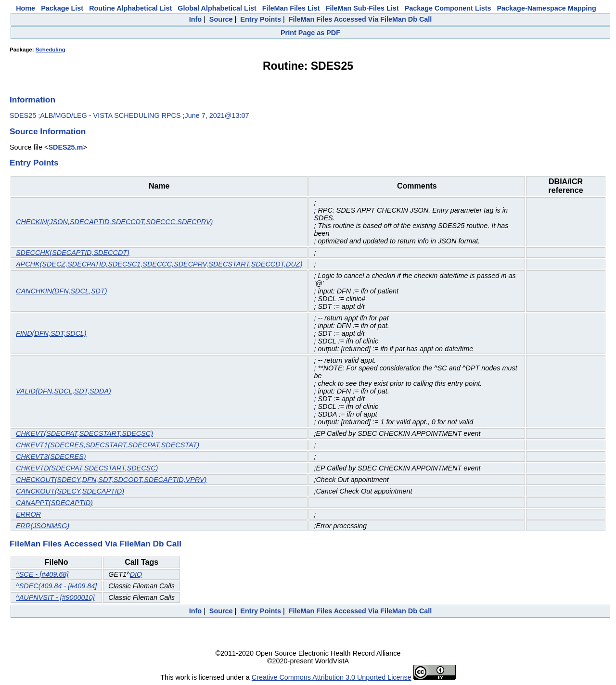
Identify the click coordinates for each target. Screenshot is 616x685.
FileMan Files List (291, 8)
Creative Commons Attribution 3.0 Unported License (332, 677)
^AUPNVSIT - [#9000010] (55, 597)
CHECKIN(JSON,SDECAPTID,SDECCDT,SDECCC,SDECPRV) (114, 222)
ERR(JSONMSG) (43, 526)
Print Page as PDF (310, 33)
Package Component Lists (448, 8)
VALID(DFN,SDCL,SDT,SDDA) (64, 391)
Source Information (48, 131)
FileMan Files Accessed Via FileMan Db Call (360, 19)
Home (26, 8)
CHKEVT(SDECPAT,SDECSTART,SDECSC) (84, 433)
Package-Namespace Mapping (547, 8)
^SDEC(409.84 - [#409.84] (56, 586)
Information (32, 100)
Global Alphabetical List (217, 8)
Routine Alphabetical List (130, 8)
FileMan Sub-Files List (362, 8)
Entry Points (261, 19)
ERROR (28, 514)
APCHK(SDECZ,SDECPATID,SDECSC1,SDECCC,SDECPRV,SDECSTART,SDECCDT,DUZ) (159, 264)
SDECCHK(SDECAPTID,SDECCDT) (73, 253)
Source (221, 19)
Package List (62, 8)
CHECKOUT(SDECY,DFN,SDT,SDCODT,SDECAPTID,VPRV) (111, 480)
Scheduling (51, 50)
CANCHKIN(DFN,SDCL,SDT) (61, 291)
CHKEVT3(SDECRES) (51, 457)
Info (195, 19)
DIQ (136, 574)
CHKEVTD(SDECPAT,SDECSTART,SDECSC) (87, 468)
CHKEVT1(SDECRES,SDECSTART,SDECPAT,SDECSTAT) (108, 445)
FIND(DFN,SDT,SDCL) (51, 333)
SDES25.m (65, 147)
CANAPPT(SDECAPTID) (54, 503)
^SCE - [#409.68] (42, 574)
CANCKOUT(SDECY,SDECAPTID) (70, 491)
